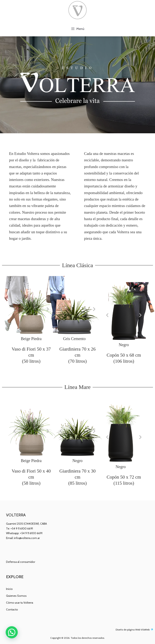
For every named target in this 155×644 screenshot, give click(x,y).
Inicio (9, 589)
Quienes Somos (16, 596)
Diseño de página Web (128, 630)
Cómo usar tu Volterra (20, 603)
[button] (15, 309)
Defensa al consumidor (21, 562)
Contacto (12, 609)
